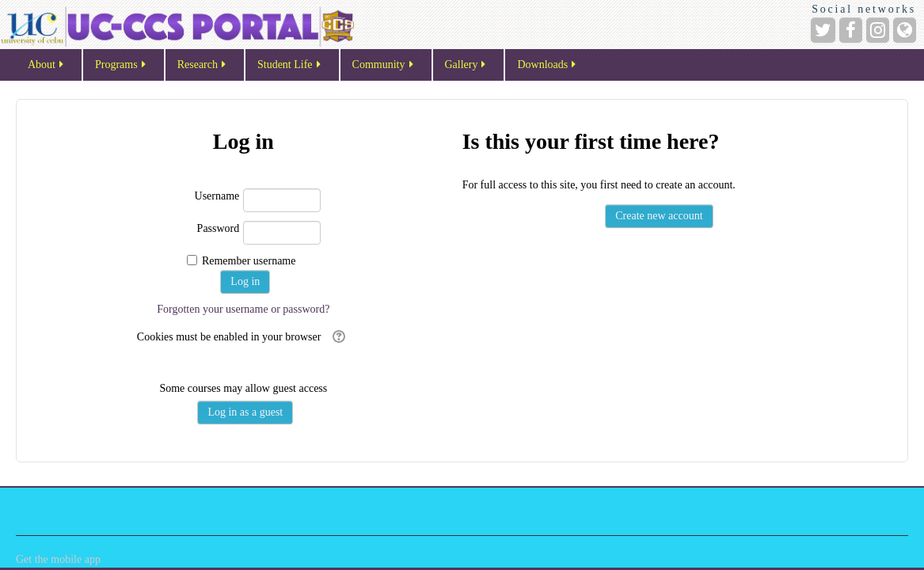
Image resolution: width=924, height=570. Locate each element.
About (47, 66)
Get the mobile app (58, 559)
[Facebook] (851, 30)
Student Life (290, 66)
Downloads (548, 66)
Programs (122, 66)
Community (384, 66)
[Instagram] (878, 30)
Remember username (249, 261)
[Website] (905, 30)
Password (219, 228)
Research (203, 66)
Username (217, 196)
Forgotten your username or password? (243, 309)
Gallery (467, 66)
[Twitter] (823, 30)
